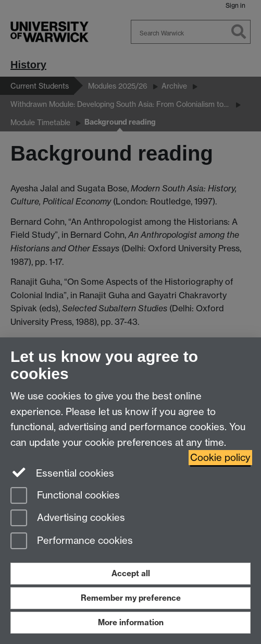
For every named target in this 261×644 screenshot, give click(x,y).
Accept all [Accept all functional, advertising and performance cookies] (131, 573)
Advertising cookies (68, 519)
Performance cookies (72, 542)
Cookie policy (220, 458)
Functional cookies (65, 496)
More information (131, 622)
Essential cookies (62, 472)
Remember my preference (131, 598)
